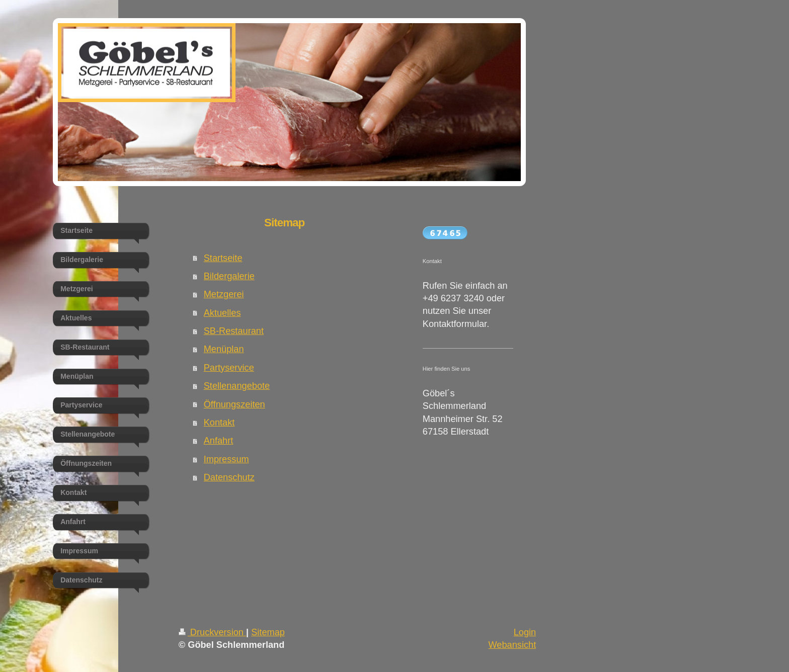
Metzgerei (224, 294)
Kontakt (219, 423)
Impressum (226, 459)
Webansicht (512, 645)
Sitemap (268, 632)
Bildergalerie (229, 276)
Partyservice (229, 368)
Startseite (223, 258)
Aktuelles (222, 313)
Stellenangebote (237, 386)
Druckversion (212, 632)
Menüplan (224, 349)
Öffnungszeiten (234, 404)
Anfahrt (219, 441)
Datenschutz (229, 477)
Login (525, 632)
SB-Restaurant (234, 331)
